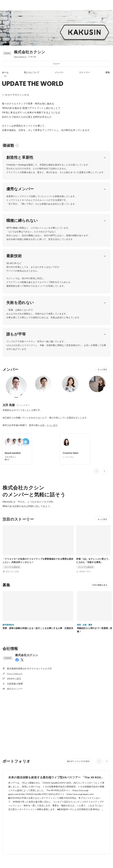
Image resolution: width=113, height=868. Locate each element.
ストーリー (85, 72)
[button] (105, 157)
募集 (108, 72)
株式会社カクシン (30, 52)
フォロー (56, 64)
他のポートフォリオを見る (78, 761)
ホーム (5, 72)
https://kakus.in (20, 57)
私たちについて (32, 72)
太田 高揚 (9, 405)
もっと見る (102, 369)
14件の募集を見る (100, 585)
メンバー (59, 72)
